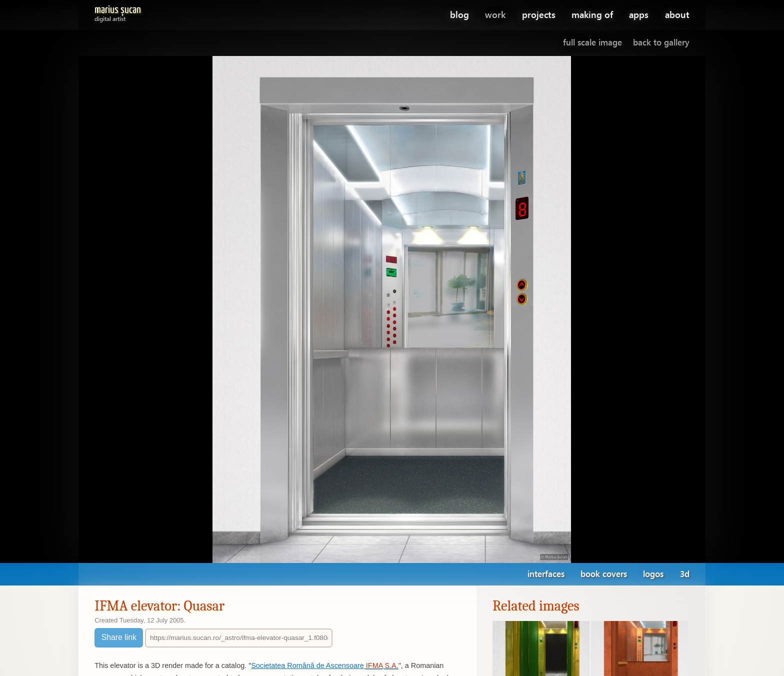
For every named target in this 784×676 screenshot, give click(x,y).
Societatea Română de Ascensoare (324, 665)
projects (539, 14)
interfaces (546, 574)
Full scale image (592, 42)
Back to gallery (661, 42)
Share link (119, 637)
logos (653, 574)
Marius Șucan (118, 12)
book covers (604, 574)
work (495, 14)
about (677, 14)
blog (459, 14)
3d (685, 574)
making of (592, 14)
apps (639, 14)
